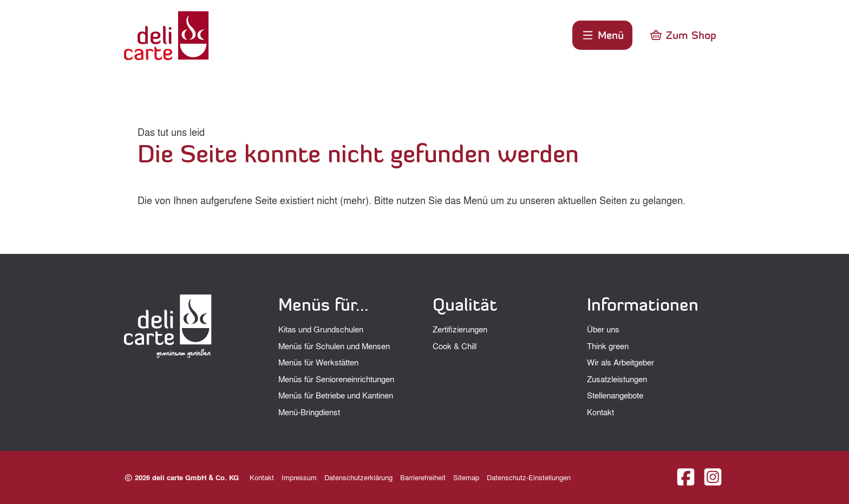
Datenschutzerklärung (358, 477)
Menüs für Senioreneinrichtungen (336, 379)
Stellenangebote (615, 395)
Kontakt (600, 412)
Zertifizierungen (460, 329)
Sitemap (466, 477)
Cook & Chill (455, 346)
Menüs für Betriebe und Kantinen (336, 395)
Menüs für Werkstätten (318, 362)
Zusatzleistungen (617, 379)
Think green (608, 346)
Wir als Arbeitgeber (621, 362)
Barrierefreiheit (423, 477)
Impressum (299, 477)
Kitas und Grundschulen (321, 329)
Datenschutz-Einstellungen (529, 477)
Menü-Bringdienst (309, 412)
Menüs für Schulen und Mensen (334, 346)
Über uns (603, 329)
